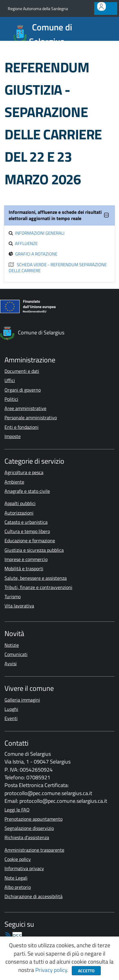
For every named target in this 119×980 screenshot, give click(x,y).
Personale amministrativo (31, 417)
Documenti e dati (22, 371)
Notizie (12, 645)
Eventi (11, 718)
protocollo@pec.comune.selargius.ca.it (48, 793)
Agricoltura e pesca (24, 472)
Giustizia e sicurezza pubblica (34, 550)
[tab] (59, 216)
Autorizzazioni (19, 513)
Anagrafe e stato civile (27, 491)
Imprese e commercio (26, 559)
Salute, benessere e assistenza (36, 578)
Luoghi (11, 709)
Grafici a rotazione (36, 254)
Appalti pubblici (20, 503)
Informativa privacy (24, 868)
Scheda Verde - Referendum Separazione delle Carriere (58, 268)
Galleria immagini (22, 700)
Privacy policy (51, 970)
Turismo (13, 596)
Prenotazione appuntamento (33, 819)
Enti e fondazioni (22, 427)
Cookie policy (18, 859)
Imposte (13, 436)
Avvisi (11, 663)
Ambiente (14, 482)
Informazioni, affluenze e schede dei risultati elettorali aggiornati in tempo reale (55, 215)
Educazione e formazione (30, 540)
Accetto (86, 971)
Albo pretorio (18, 887)
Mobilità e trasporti (24, 568)
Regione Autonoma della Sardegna (38, 8)
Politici (11, 399)
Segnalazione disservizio (29, 828)
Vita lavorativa (19, 606)
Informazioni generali (40, 233)
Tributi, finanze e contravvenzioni (38, 587)
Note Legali (16, 878)
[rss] (13, 936)
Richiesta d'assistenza (27, 837)
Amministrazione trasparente (34, 850)
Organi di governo (23, 390)
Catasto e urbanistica (26, 522)
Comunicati (16, 654)
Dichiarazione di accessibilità (33, 896)
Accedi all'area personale (103, 10)
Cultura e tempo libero (27, 531)
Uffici (10, 380)
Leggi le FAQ (17, 810)
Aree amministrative (25, 408)
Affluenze (26, 243)
